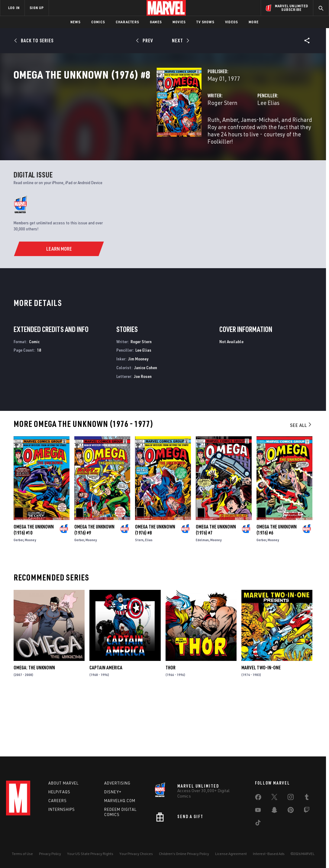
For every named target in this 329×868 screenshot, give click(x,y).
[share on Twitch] (307, 811)
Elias (149, 597)
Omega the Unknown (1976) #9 (94, 587)
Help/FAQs (59, 792)
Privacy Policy (50, 854)
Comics (98, 22)
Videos (231, 22)
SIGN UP (37, 8)
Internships (62, 809)
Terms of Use (22, 854)
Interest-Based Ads (269, 854)
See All (301, 482)
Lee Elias (219, 129)
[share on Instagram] (291, 798)
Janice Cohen (146, 425)
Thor (171, 725)
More (254, 22)
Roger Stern (123, 129)
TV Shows (205, 22)
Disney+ (113, 792)
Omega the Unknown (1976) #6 (277, 587)
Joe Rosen (143, 434)
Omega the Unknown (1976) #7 (216, 587)
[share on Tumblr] (307, 798)
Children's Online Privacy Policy (184, 854)
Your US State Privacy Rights (90, 854)
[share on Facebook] (258, 798)
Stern (139, 597)
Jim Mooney (138, 416)
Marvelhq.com (120, 801)
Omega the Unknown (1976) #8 (155, 587)
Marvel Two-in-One (261, 725)
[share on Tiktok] (258, 824)
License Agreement (231, 854)
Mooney (30, 597)
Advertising (117, 783)
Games (156, 22)
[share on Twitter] (274, 798)
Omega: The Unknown (34, 725)
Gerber (18, 597)
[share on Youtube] (258, 811)
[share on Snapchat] (274, 811)
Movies (179, 22)
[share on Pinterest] (291, 811)
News (75, 22)
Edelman (202, 597)
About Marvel (63, 783)
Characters (127, 22)
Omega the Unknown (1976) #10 (34, 587)
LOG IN (14, 8)
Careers (58, 801)
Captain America (106, 725)
